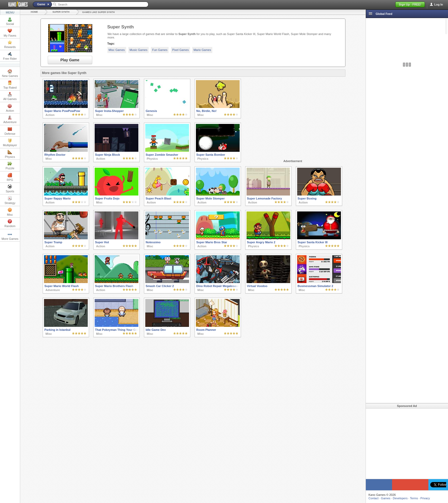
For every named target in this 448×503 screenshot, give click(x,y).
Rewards (10, 44)
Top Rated (10, 85)
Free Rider (10, 56)
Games (386, 498)
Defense (10, 131)
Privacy (425, 498)
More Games (10, 236)
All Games (10, 96)
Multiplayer (10, 142)
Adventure (10, 119)
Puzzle (10, 166)
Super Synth (61, 12)
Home (34, 12)
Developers (400, 498)
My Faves (10, 33)
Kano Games (16, 5)
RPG (10, 177)
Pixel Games (181, 50)
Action (10, 108)
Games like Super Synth (98, 12)
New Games (10, 73)
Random (10, 223)
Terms (414, 498)
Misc (10, 212)
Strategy (10, 200)
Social (10, 21)
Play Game (70, 60)
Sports (10, 189)
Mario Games (202, 50)
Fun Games (160, 50)
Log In (439, 5)
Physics (10, 154)
